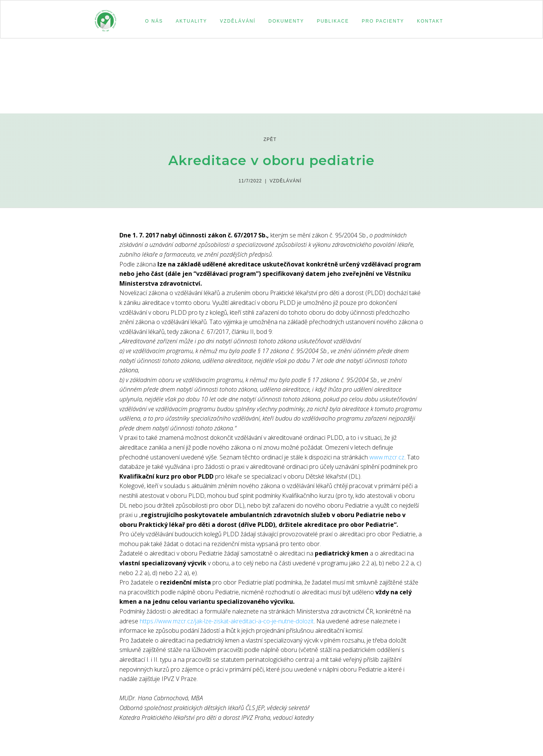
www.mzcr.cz (387, 457)
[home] (105, 17)
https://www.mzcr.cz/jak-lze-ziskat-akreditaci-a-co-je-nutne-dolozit (227, 621)
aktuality (191, 21)
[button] (153, 21)
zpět (270, 139)
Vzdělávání (286, 181)
